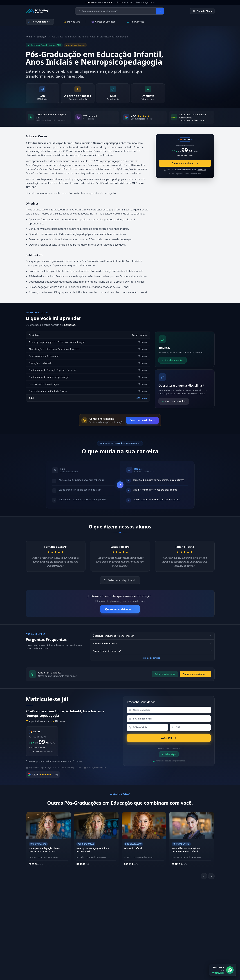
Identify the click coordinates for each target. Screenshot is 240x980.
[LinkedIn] (153, 917)
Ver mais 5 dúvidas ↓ (152, 658)
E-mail (186, 922)
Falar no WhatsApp (165, 674)
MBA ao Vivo (72, 22)
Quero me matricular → (142, 420)
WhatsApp (169, 754)
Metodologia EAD (75, 913)
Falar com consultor (174, 401)
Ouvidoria (188, 927)
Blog (186, 932)
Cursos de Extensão (103, 22)
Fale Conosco (135, 22)
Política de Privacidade (151, 949)
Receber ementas (173, 360)
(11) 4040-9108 (113, 903)
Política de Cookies (177, 949)
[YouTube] (161, 917)
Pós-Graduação (40, 22)
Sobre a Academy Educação (80, 903)
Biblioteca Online (153, 908)
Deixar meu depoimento (120, 580)
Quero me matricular (185, 163)
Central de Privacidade (203, 949)
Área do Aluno (202, 11)
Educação (42, 37)
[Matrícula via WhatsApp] (223, 970)
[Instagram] (146, 917)
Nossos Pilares (74, 908)
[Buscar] (160, 11)
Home (29, 37)
